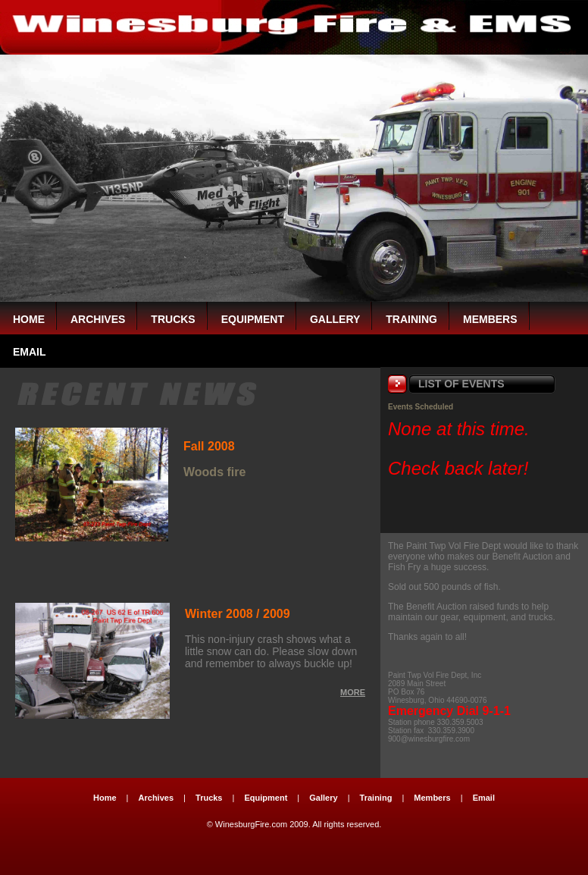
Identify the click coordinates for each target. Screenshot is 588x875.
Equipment (253, 319)
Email (484, 798)
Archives (98, 319)
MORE (353, 692)
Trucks (173, 319)
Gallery (335, 319)
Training (411, 319)
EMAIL (30, 352)
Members (490, 319)
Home (29, 319)
